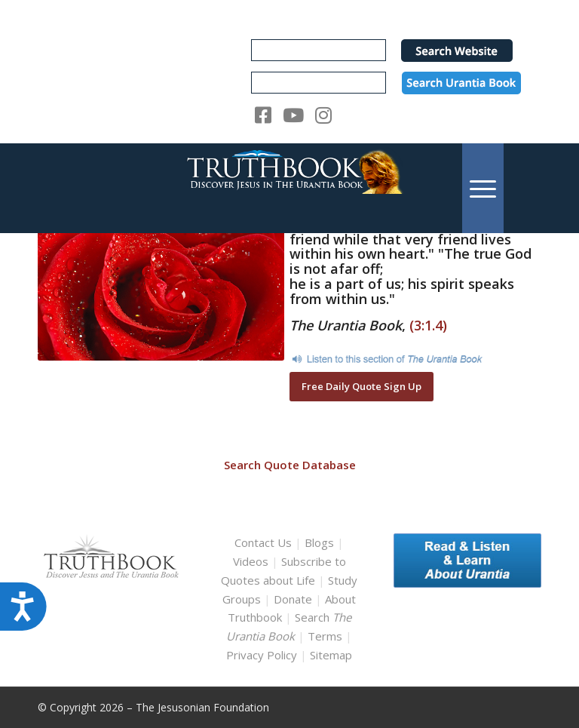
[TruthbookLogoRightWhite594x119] (289, 188)
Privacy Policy (262, 655)
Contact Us (263, 542)
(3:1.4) (428, 325)
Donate (293, 599)
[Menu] (483, 188)
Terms (325, 636)
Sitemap (331, 655)
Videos (251, 561)
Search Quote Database (290, 465)
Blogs (319, 542)
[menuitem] (483, 188)
